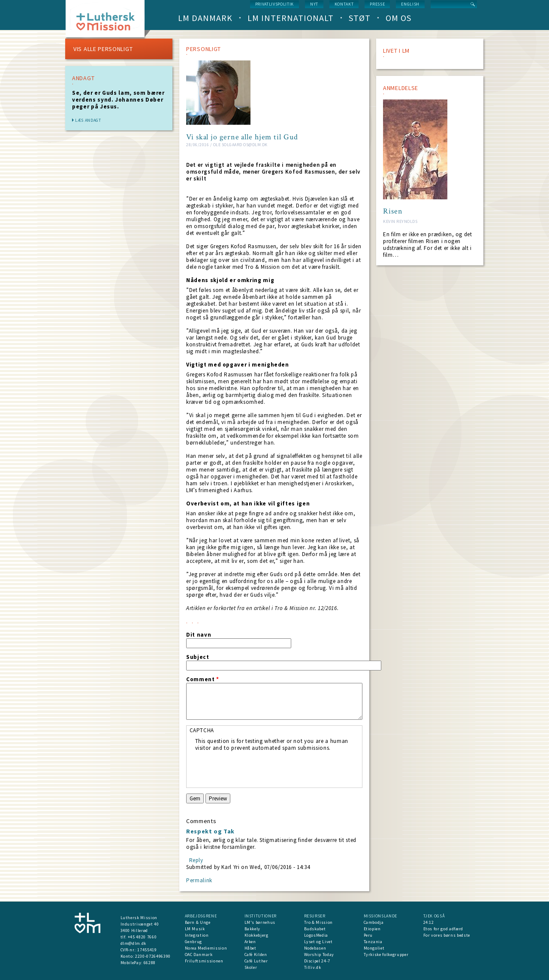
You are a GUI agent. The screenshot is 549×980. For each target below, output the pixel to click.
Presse (377, 4)
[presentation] (260, 768)
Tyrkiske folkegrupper (386, 954)
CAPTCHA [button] (202, 730)
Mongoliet (374, 948)
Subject (198, 657)
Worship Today (319, 954)
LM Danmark (205, 18)
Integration (197, 935)
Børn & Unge (198, 922)
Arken (250, 942)
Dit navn (199, 635)
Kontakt (344, 4)
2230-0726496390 (153, 956)
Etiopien (372, 929)
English (410, 4)
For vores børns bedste (447, 935)
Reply (196, 860)
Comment (203, 679)
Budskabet (315, 929)
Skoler (251, 967)
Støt (360, 18)
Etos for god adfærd (443, 929)
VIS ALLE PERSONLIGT (103, 49)
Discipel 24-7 (317, 961)
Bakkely (253, 929)
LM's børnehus (260, 922)
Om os (398, 18)
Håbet (250, 948)
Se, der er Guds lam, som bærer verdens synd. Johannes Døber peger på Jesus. (118, 100)
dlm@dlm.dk (134, 943)
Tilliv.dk (313, 967)
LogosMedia (316, 935)
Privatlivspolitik (274, 4)
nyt (314, 4)
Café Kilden (256, 954)
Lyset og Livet (318, 942)
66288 (150, 963)
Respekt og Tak (210, 831)
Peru (368, 935)
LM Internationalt (291, 18)
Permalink (199, 880)
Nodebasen (315, 948)
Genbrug (194, 942)
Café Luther (256, 961)
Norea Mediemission (206, 948)
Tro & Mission (318, 922)
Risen (393, 211)
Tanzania (373, 942)
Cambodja (374, 922)
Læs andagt (88, 120)
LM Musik (195, 929)
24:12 (429, 922)
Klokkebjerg (256, 935)
